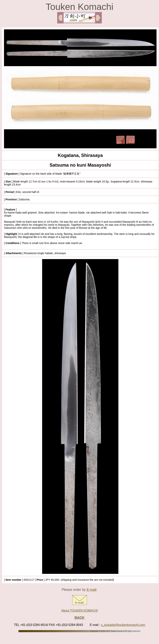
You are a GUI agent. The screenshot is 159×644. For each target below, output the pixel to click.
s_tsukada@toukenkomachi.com (123, 625)
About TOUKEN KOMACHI (79, 611)
